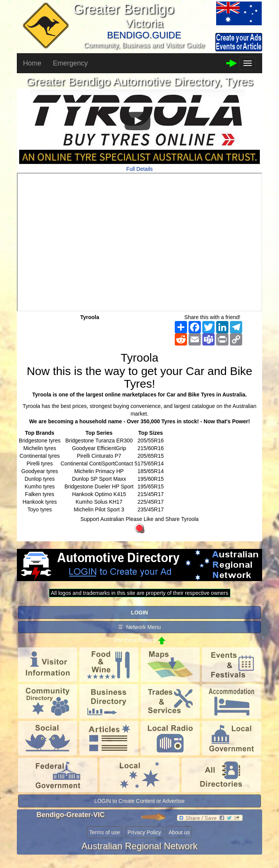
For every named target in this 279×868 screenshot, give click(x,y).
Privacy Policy (144, 832)
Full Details (139, 169)
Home (32, 63)
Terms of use (105, 832)
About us (179, 832)
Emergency (70, 63)
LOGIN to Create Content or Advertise (139, 801)
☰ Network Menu (139, 627)
